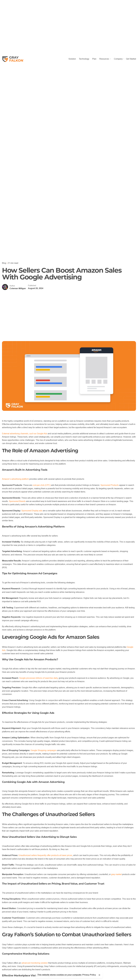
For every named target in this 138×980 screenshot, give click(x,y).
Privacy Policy (89, 975)
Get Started (131, 59)
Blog (4, 263)
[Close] (99, 975)
